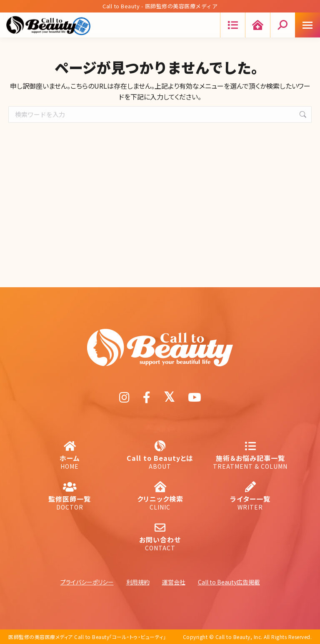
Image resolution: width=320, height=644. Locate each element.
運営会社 (174, 582)
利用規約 (138, 582)
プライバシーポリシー (87, 582)
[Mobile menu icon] (307, 25)
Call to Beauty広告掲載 (229, 582)
